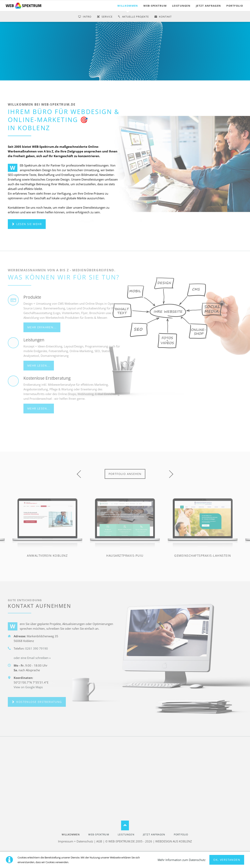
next (169, 474)
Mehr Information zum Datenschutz (182, 860)
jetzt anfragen (208, 6)
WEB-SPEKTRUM (155, 6)
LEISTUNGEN (181, 6)
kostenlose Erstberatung (39, 702)
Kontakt (165, 17)
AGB (99, 841)
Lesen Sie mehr (29, 224)
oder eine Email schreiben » (32, 658)
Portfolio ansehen (125, 474)
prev (81, 474)
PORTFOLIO (235, 6)
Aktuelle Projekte (136, 17)
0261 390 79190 (37, 648)
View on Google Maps (28, 687)
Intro (87, 17)
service (107, 17)
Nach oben (125, 825)
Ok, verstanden (227, 860)
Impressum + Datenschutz (76, 841)
